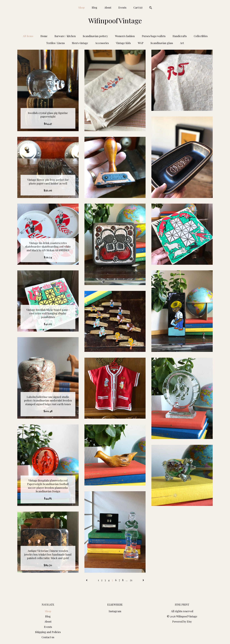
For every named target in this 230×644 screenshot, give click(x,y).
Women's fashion (125, 36)
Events (122, 8)
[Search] (151, 8)
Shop (81, 8)
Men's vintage (80, 43)
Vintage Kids (123, 43)
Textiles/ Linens (55, 43)
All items (28, 36)
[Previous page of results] (87, 580)
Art (182, 43)
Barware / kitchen (65, 36)
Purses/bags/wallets (154, 36)
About (108, 8)
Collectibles (201, 36)
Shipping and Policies (48, 632)
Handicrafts (180, 36)
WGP (141, 43)
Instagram (115, 611)
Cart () (138, 8)
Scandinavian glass (162, 43)
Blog (94, 8)
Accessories (102, 43)
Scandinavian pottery (95, 36)
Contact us (48, 637)
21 (131, 580)
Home (44, 36)
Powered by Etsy (182, 621)
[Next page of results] (143, 580)
